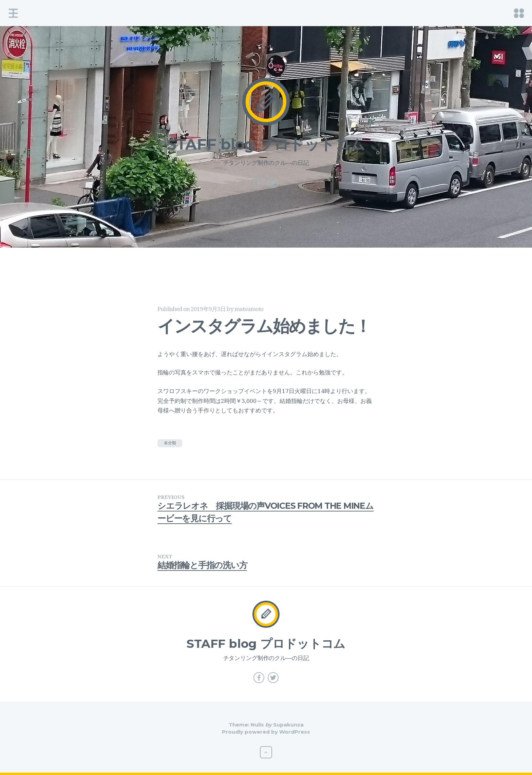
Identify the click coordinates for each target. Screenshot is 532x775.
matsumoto (249, 309)
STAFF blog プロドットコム (266, 144)
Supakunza (288, 725)
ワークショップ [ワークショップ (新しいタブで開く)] (224, 391)
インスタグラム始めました (302, 354)
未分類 (170, 443)
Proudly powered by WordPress (266, 732)
